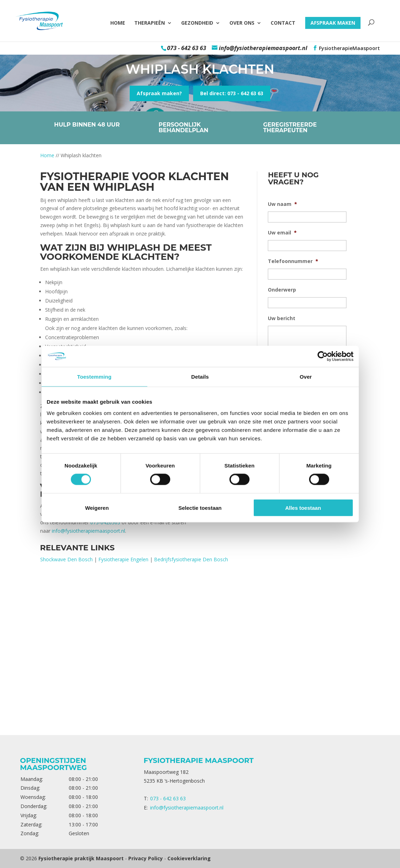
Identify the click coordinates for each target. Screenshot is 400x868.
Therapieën (150, 23)
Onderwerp (282, 290)
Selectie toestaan (200, 508)
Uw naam (282, 204)
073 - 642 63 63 (187, 48)
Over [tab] (306, 377)
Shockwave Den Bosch (66, 559)
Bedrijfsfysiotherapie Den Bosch (191, 559)
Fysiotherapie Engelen (123, 559)
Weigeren (97, 508)
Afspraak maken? (159, 93)
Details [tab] (200, 377)
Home (118, 23)
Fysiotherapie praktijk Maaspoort (81, 858)
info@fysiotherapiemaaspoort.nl (88, 531)
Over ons (242, 23)
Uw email (282, 233)
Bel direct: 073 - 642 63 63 (232, 93)
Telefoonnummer (293, 261)
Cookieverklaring (189, 858)
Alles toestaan (303, 508)
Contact (283, 23)
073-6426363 (105, 522)
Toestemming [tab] (94, 377)
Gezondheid (197, 23)
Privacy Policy (146, 858)
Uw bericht (282, 318)
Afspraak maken (333, 23)
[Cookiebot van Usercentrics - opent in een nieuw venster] (323, 356)
